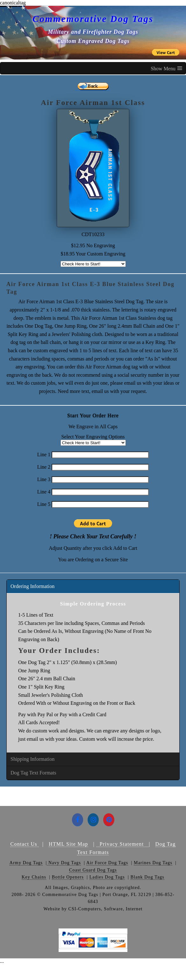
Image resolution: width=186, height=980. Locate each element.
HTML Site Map (68, 844)
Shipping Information (32, 759)
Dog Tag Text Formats (33, 773)
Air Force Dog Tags (107, 863)
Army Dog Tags (26, 863)
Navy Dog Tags (64, 863)
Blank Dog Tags (147, 877)
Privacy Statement (122, 844)
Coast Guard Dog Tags (93, 870)
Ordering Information (32, 586)
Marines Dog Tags (153, 863)
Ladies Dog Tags (107, 877)
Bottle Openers (68, 877)
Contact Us (25, 844)
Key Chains (34, 877)
